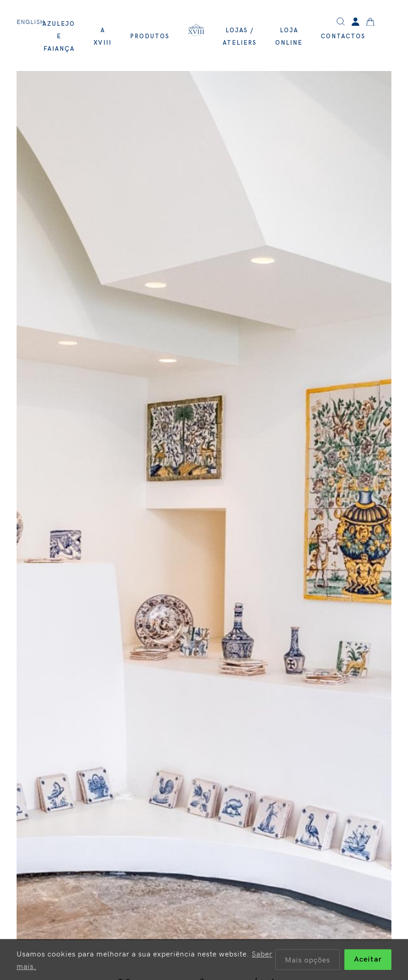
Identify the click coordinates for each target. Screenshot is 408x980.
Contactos (343, 36)
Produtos (150, 36)
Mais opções (307, 961)
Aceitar (368, 961)
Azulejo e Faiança (59, 36)
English (31, 22)
